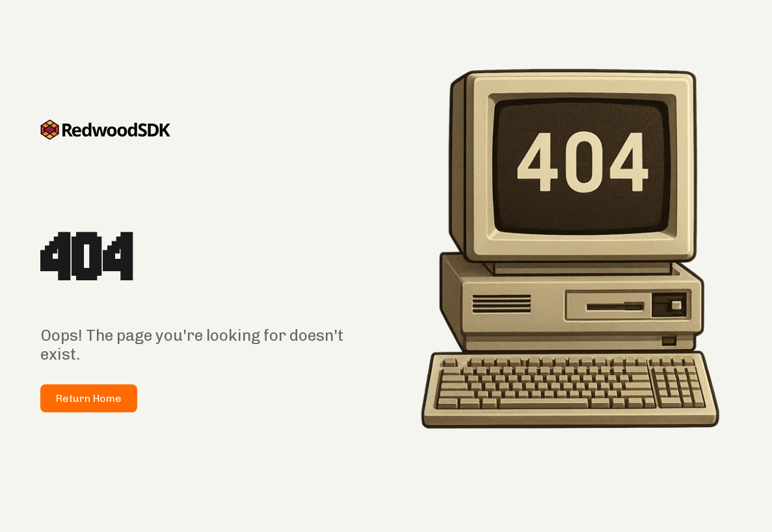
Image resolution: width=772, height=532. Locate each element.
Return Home (89, 398)
